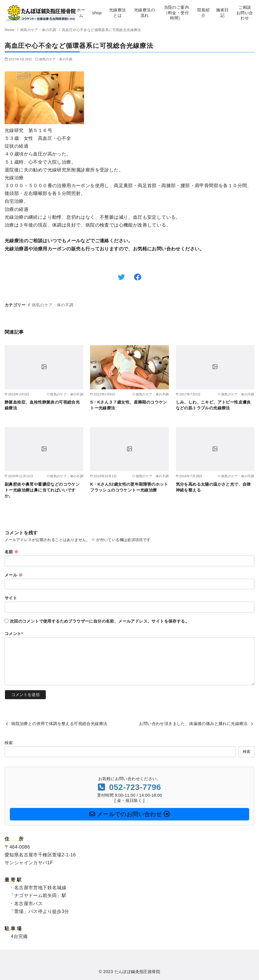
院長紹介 (204, 13)
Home (10, 30)
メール (14, 575)
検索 (9, 743)
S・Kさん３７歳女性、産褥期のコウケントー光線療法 (129, 405)
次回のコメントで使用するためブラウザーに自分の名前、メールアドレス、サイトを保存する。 (100, 621)
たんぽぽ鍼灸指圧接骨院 (137, 972)
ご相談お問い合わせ (245, 13)
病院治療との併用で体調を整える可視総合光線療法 (59, 724)
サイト (11, 598)
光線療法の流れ (145, 13)
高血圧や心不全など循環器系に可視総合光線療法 (102, 30)
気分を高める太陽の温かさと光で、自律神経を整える (213, 487)
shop (97, 13)
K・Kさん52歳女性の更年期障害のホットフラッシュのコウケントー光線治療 (129, 487)
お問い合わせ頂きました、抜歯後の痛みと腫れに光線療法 (193, 724)
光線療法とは (118, 13)
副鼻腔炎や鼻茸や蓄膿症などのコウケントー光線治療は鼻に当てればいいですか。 (42, 490)
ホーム (81, 13)
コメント (14, 634)
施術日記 (222, 13)
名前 (12, 552)
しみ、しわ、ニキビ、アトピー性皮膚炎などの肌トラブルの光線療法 (213, 405)
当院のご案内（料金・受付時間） (176, 13)
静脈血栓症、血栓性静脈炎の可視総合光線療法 (42, 405)
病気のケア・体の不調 (39, 30)
